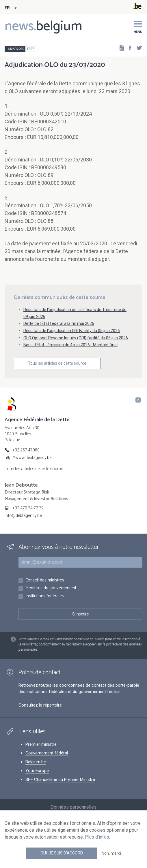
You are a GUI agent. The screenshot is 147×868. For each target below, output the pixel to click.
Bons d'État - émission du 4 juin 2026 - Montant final (70, 345)
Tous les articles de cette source (57, 363)
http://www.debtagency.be (28, 457)
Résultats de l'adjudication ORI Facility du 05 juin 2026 (72, 331)
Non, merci (111, 853)
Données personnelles (73, 807)
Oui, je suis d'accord (62, 853)
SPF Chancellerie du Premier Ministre (60, 779)
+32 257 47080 (26, 450)
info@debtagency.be (23, 515)
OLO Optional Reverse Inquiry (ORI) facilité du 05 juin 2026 (76, 338)
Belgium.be (36, 762)
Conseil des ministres (45, 580)
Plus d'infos (97, 837)
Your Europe (37, 771)
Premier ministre (41, 744)
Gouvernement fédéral (47, 753)
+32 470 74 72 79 (28, 508)
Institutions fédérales (45, 596)
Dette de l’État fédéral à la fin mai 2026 (59, 323)
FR (7, 8)
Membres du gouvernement (51, 588)
